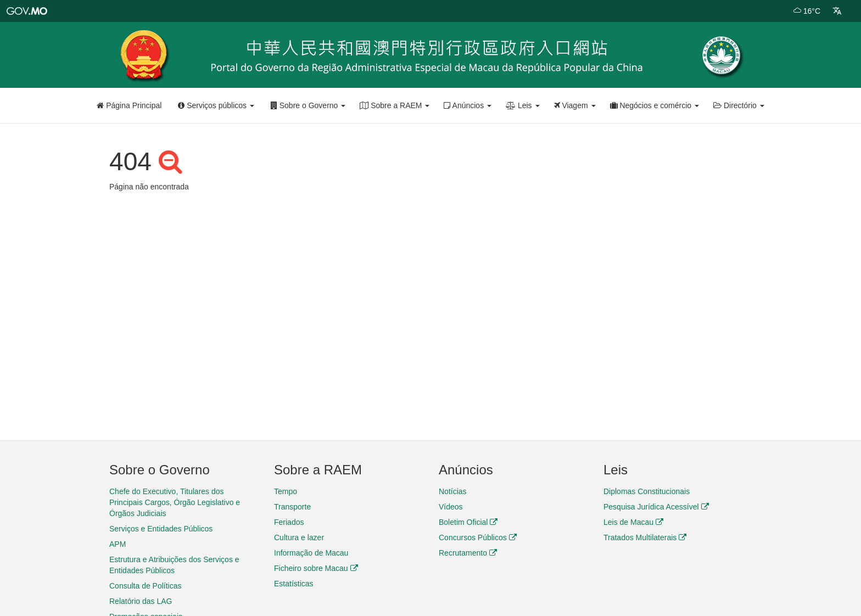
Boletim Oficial (468, 522)
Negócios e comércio (655, 105)
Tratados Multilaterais (645, 537)
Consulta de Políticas (146, 586)
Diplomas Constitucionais (647, 491)
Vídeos (451, 507)
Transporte (292, 507)
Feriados (289, 522)
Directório (739, 105)
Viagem (575, 105)
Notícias (453, 491)
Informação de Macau (311, 553)
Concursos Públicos (478, 537)
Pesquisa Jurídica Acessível (656, 507)
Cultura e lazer (299, 537)
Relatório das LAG (141, 601)
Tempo (286, 491)
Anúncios (468, 105)
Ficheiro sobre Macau (316, 568)
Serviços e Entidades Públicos (161, 529)
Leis (522, 105)
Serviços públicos (216, 105)
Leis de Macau (633, 522)
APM (118, 544)
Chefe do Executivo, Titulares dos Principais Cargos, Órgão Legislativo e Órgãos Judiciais (175, 502)
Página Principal (129, 105)
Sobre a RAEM (395, 105)
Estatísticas (294, 584)
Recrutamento (468, 553)
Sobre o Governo (308, 105)
